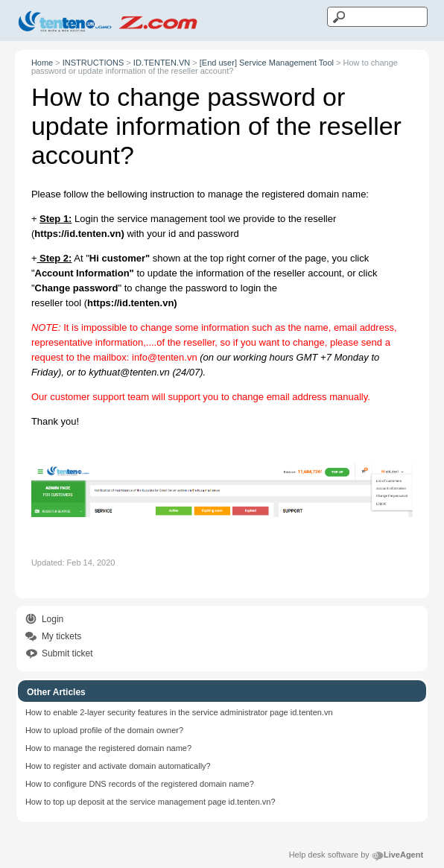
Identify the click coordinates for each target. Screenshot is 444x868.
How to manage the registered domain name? (108, 748)
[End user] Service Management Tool (267, 63)
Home (42, 63)
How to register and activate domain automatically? (118, 766)
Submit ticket (67, 653)
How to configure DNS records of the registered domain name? (140, 784)
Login (53, 619)
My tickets (61, 636)
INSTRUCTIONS (93, 63)
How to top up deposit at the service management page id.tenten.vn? (150, 802)
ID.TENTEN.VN (162, 63)
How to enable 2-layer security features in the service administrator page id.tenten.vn (179, 712)
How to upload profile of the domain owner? (104, 730)
